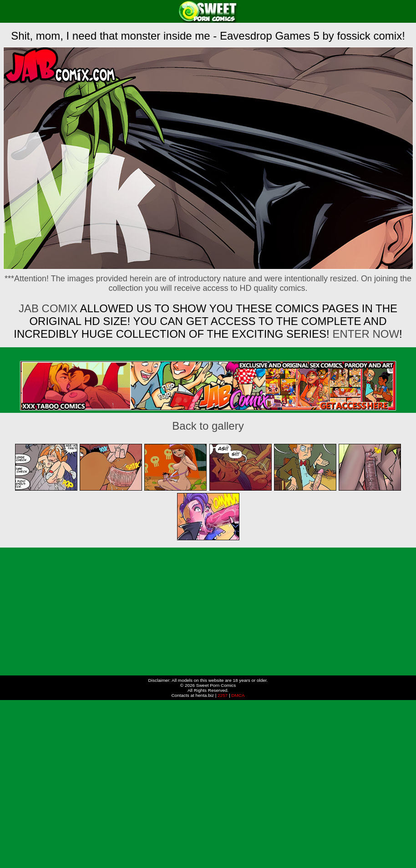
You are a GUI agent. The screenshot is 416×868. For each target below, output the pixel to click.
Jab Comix (48, 308)
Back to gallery (208, 426)
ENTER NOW (364, 334)
